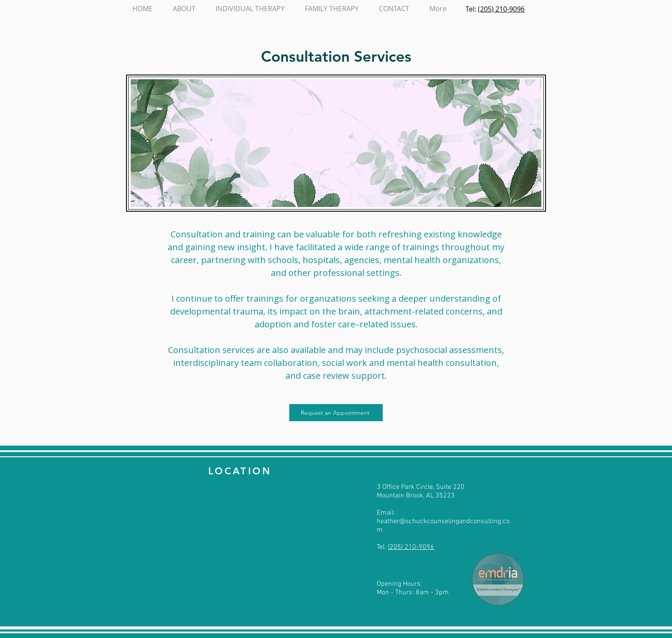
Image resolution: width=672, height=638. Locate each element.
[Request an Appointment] (336, 413)
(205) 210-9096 (501, 9)
